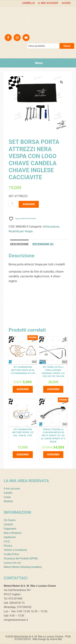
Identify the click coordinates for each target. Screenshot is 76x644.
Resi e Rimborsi (13, 533)
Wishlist (8, 501)
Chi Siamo (10, 520)
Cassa (7, 497)
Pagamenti (10, 529)
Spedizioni (10, 537)
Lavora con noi (12, 563)
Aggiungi (29, 204)
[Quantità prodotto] (13, 204)
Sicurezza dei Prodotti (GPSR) (21, 558)
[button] (62, 82)
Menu (39, 63)
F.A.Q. (7, 541)
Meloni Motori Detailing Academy (23, 567)
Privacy (8, 546)
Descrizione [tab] (19, 244)
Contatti (8, 524)
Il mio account (12, 489)
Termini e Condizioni (15, 550)
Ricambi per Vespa (21, 231)
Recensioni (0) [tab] (43, 244)
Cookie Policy (11, 554)
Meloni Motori (38, 19)
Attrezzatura (51, 226)
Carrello (8, 493)
